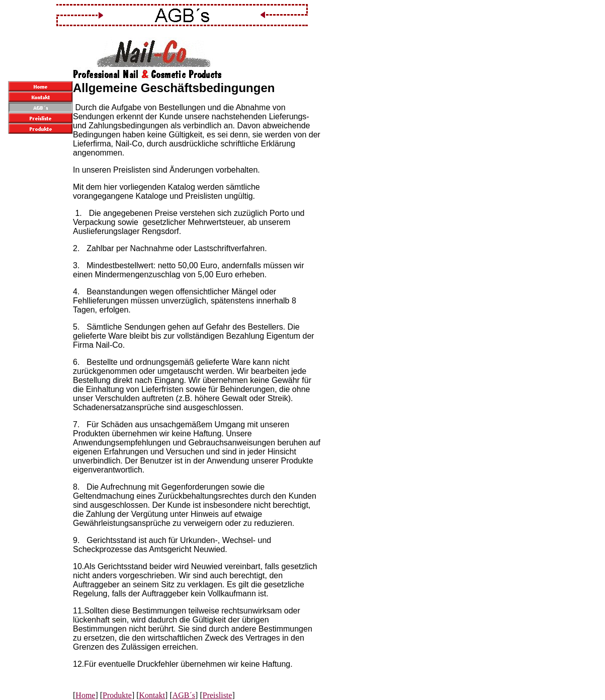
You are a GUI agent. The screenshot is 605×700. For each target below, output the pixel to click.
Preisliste (218, 695)
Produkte (117, 695)
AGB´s (184, 695)
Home (85, 695)
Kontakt (152, 695)
